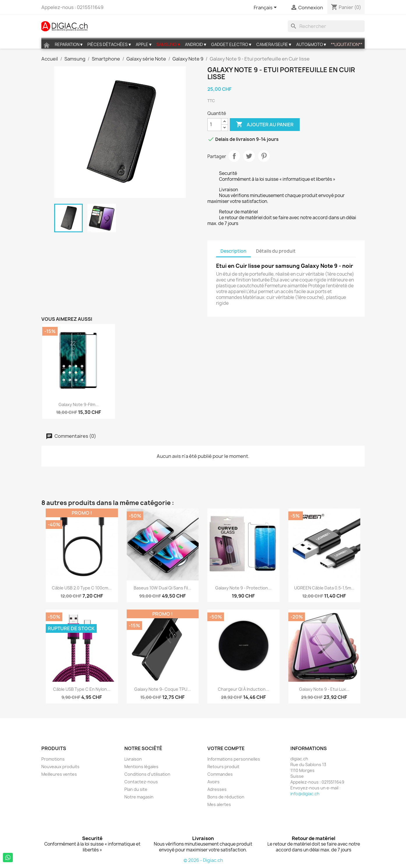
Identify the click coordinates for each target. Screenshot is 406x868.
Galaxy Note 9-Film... (79, 404)
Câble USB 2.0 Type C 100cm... (82, 588)
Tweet (249, 156)
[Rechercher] (326, 26)
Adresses (217, 789)
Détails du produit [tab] (276, 251)
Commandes (220, 774)
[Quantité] (214, 125)
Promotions (53, 759)
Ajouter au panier (265, 125)
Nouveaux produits (60, 767)
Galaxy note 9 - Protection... (243, 588)
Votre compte (226, 748)
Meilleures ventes (59, 774)
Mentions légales (141, 767)
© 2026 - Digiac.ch (203, 860)
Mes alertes (219, 804)
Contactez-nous (141, 782)
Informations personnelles (234, 759)
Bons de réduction (226, 797)
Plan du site (136, 789)
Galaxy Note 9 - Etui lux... (324, 689)
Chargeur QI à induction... (243, 689)
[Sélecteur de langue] (266, 8)
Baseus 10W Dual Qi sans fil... (163, 588)
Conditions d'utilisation (147, 774)
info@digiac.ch (305, 794)
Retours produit (223, 767)
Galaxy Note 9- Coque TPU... (163, 689)
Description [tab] (233, 251)
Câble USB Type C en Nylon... (82, 689)
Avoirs (213, 782)
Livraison (133, 759)
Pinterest (264, 156)
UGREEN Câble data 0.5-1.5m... (324, 588)
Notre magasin (139, 797)
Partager (234, 156)
